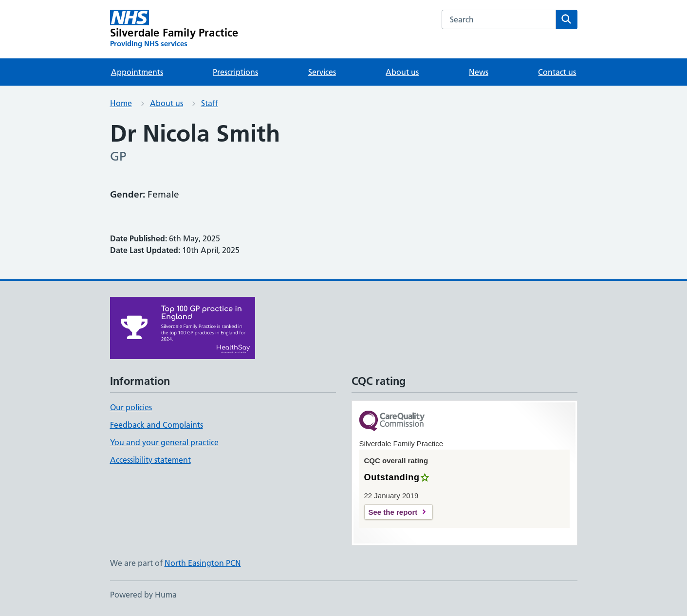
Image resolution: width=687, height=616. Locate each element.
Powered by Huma (143, 595)
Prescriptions (235, 72)
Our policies (131, 407)
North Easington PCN (203, 563)
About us (402, 72)
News (479, 72)
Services (322, 72)
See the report (393, 512)
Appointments (137, 72)
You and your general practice (164, 442)
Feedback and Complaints (157, 425)
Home (121, 103)
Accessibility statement (150, 460)
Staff (210, 103)
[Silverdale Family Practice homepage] (174, 29)
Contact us (557, 72)
